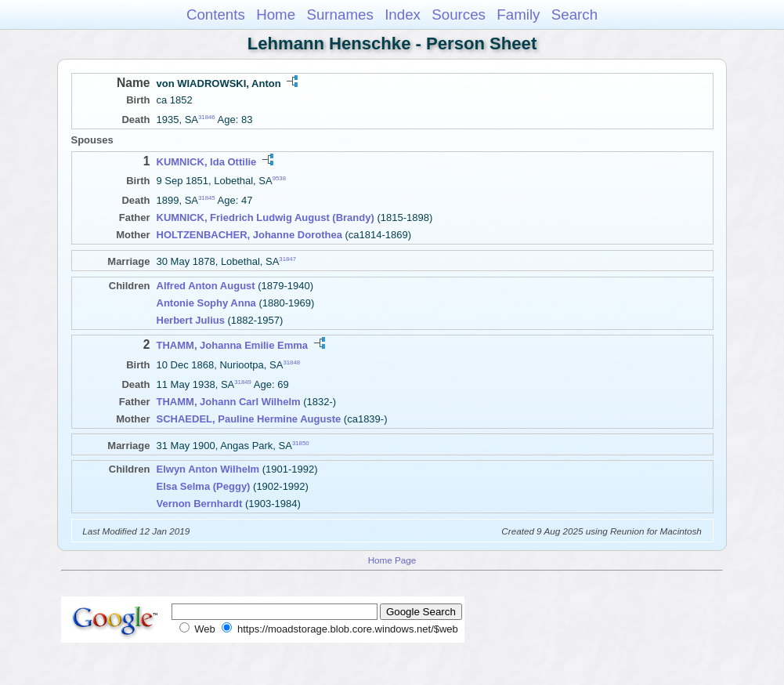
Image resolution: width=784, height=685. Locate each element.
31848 (291, 362)
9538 (279, 178)
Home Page (392, 560)
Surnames (340, 14)
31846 (207, 117)
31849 (243, 382)
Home (276, 14)
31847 (287, 259)
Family (518, 14)
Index (403, 14)
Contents (216, 14)
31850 (301, 442)
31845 (207, 198)
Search (574, 14)
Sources (459, 14)
